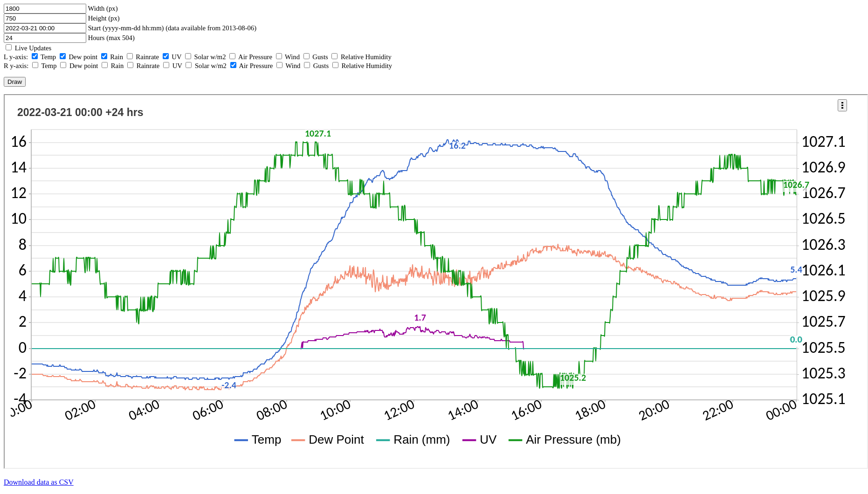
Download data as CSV (39, 482)
